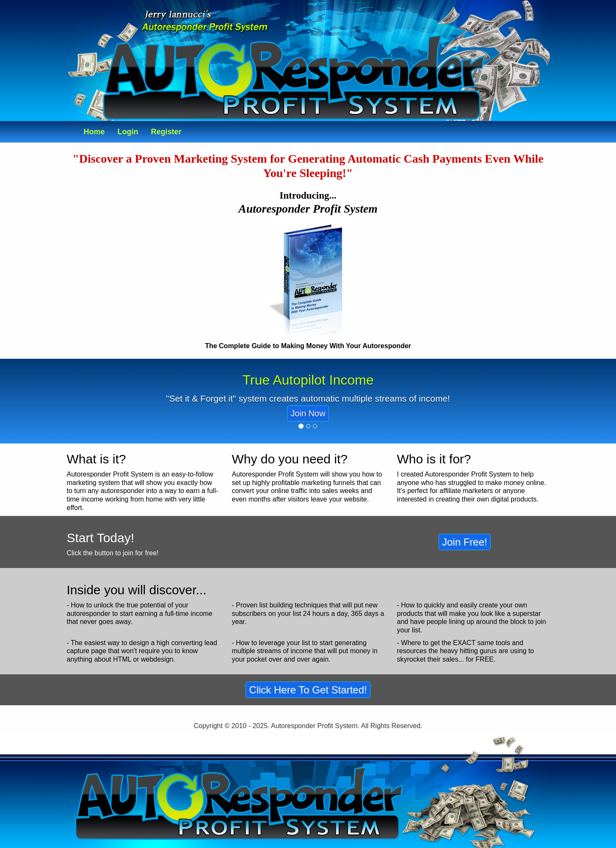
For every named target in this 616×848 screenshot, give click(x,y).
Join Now (308, 413)
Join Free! (465, 542)
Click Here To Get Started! (308, 690)
